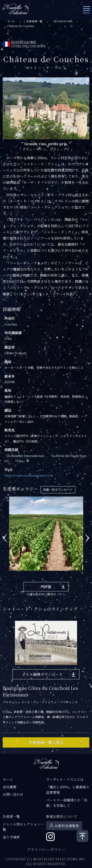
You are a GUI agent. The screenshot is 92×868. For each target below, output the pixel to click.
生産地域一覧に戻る (46, 742)
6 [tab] (48, 578)
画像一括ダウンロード (58, 490)
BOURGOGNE (63, 21)
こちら (61, 594)
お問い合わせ (13, 794)
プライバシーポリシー (46, 849)
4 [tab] (33, 578)
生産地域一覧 (34, 21)
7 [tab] (55, 578)
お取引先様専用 (67, 826)
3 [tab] (26, 578)
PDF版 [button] (46, 587)
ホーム (11, 21)
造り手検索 (11, 837)
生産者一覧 (11, 816)
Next (87, 535)
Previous (5, 535)
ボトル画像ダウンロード (42, 674)
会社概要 (10, 787)
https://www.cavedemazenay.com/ (29, 475)
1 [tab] (11, 578)
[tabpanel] (46, 533)
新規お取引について (62, 816)
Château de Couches (21, 26)
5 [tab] (40, 578)
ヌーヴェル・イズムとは (65, 779)
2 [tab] (18, 578)
